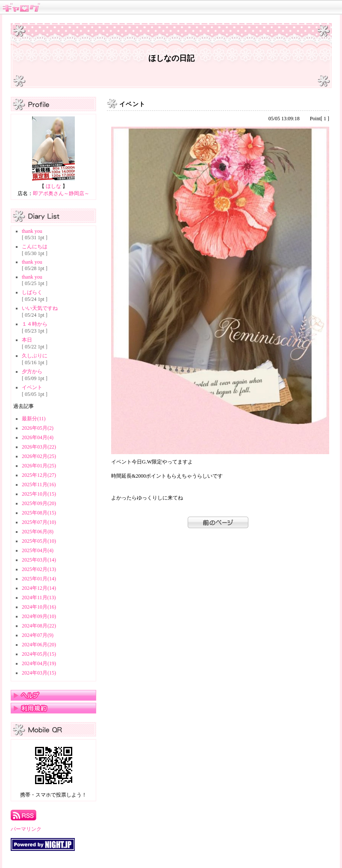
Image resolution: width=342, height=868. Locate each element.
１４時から (35, 324)
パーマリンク (26, 829)
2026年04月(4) (38, 437)
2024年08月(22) (39, 626)
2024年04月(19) (39, 663)
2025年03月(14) (39, 560)
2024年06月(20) (39, 645)
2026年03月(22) (39, 447)
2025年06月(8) (38, 532)
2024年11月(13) (39, 597)
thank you (32, 231)
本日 (27, 340)
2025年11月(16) (39, 485)
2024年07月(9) (38, 635)
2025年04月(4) (38, 550)
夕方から (32, 372)
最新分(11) (34, 419)
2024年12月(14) (39, 588)
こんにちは (35, 247)
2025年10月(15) (39, 494)
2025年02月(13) (39, 569)
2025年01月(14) (39, 579)
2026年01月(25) (39, 466)
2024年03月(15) (39, 673)
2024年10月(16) (39, 607)
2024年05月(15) (39, 654)
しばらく (32, 292)
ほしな (53, 186)
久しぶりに (35, 356)
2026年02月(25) (39, 456)
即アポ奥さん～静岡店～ (61, 193)
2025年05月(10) (39, 541)
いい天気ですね (40, 308)
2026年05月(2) (38, 428)
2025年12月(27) (39, 475)
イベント (32, 387)
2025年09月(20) (39, 503)
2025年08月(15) (39, 513)
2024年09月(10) (39, 616)
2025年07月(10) (39, 522)
